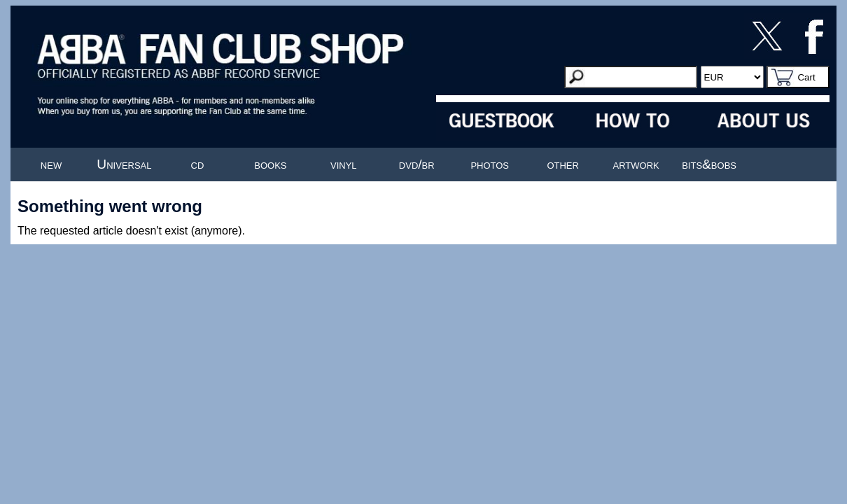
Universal (124, 164)
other (563, 164)
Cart (806, 77)
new (51, 164)
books (270, 164)
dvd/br (417, 164)
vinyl (344, 164)
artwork (636, 164)
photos (490, 164)
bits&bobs (709, 164)
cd (198, 164)
